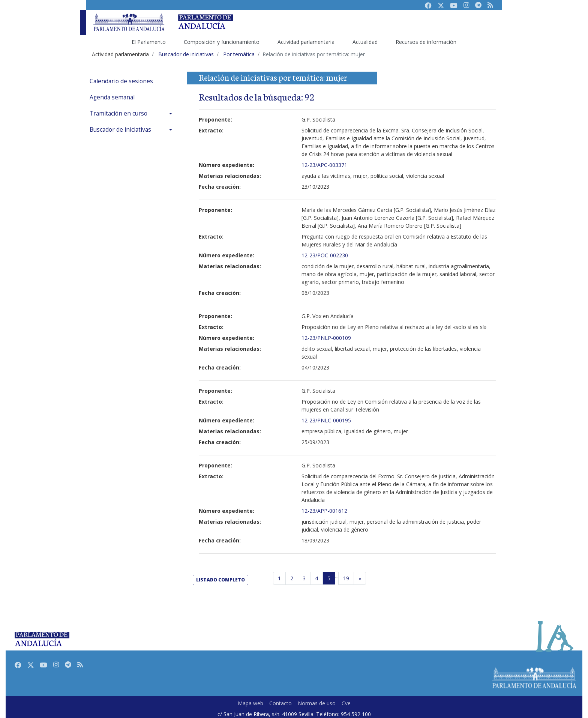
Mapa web (250, 703)
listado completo (220, 580)
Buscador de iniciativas (120, 130)
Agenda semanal (112, 97)
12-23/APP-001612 (324, 511)
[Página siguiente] (360, 578)
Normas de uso (317, 703)
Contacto (280, 703)
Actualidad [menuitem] (365, 42)
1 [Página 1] (279, 578)
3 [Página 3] (304, 578)
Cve (346, 703)
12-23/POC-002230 (325, 255)
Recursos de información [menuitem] (426, 42)
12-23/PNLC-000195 (326, 420)
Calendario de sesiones (121, 81)
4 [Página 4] (316, 578)
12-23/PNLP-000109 (326, 338)
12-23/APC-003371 (324, 165)
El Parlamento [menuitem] (149, 42)
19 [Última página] (346, 578)
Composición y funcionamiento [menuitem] (222, 42)
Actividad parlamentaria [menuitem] (306, 42)
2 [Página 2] (292, 578)
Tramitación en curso (118, 113)
